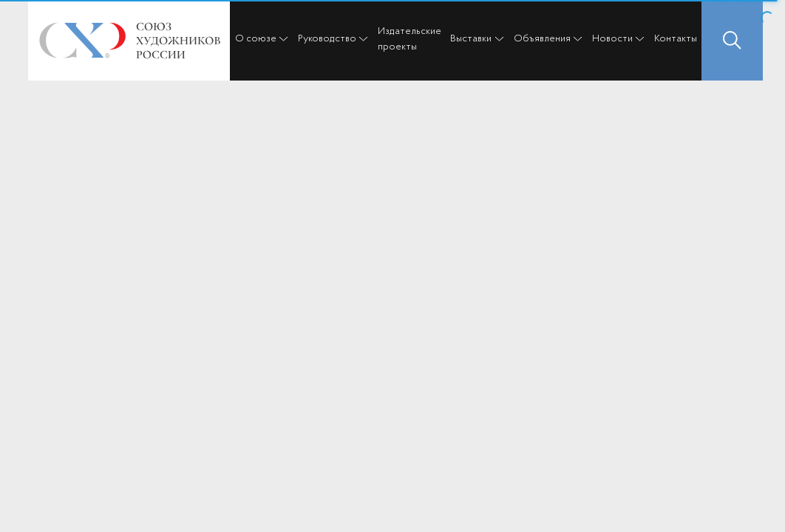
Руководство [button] (327, 39)
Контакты (676, 39)
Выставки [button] (471, 39)
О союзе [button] (256, 39)
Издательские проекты (410, 39)
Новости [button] (612, 39)
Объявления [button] (542, 39)
